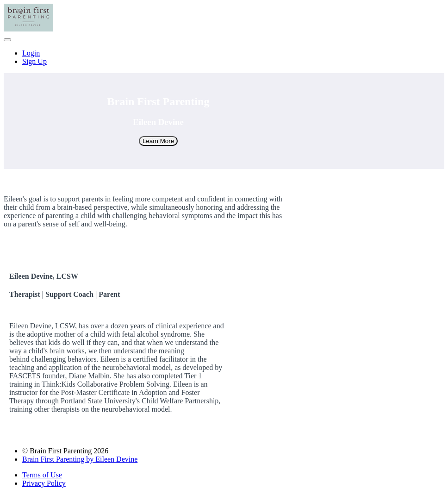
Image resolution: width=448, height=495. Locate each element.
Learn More (158, 141)
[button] (7, 40)
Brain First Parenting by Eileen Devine (80, 459)
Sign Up (34, 61)
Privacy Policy (44, 483)
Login (31, 53)
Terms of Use (42, 475)
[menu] (224, 57)
